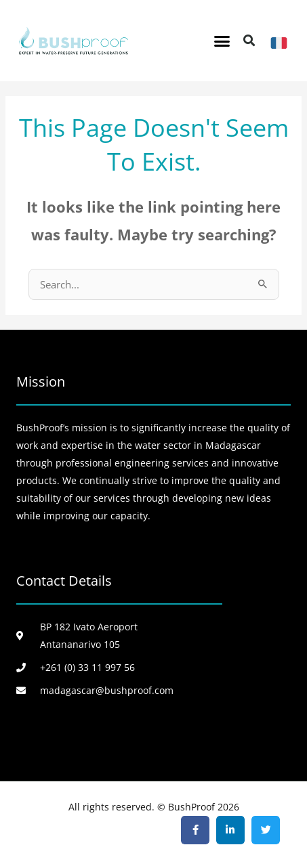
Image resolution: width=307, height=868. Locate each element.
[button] (222, 41)
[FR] (279, 43)
